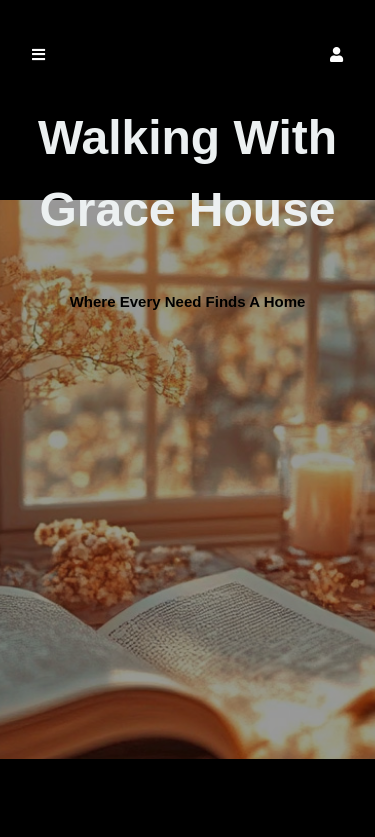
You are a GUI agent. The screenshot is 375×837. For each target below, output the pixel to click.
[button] (336, 54)
